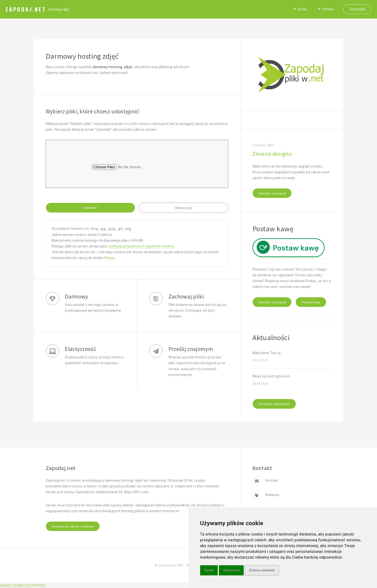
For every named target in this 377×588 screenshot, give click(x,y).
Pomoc (328, 9)
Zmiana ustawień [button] (262, 570)
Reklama (272, 495)
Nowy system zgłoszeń (271, 376)
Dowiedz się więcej (272, 193)
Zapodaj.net (26, 9)
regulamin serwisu (159, 246)
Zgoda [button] (209, 570)
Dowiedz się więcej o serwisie (73, 527)
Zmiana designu (272, 154)
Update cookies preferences (23, 585)
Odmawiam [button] (231, 570)
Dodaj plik (357, 9)
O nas (302, 9)
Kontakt (272, 480)
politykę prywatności (126, 246)
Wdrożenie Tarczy (267, 353)
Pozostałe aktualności (274, 404)
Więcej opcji (183, 208)
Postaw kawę (311, 302)
